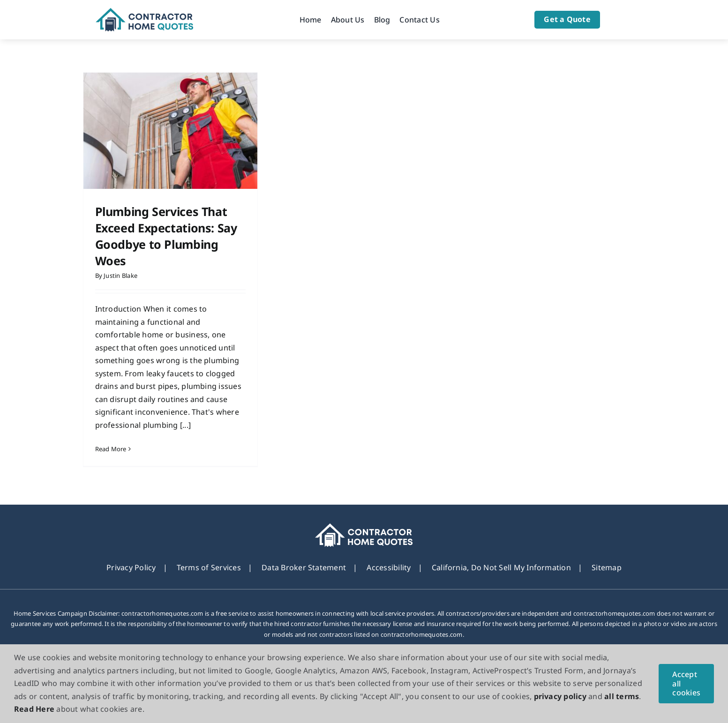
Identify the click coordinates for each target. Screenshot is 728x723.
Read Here (34, 709)
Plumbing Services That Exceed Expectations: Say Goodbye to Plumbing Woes (166, 236)
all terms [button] (622, 696)
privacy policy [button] (560, 696)
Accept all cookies (686, 683)
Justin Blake (120, 276)
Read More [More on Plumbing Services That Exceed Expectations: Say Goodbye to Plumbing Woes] (111, 449)
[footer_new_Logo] (364, 527)
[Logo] (145, 12)
